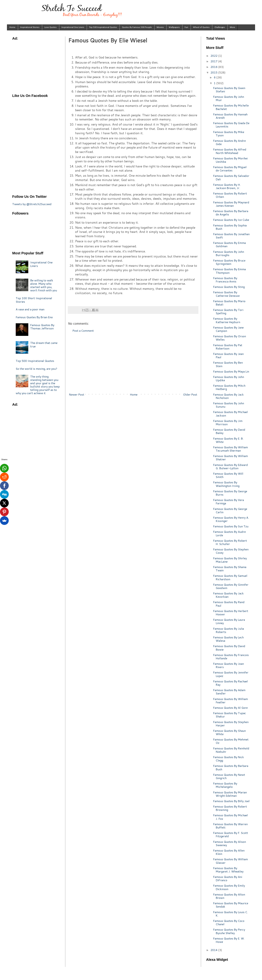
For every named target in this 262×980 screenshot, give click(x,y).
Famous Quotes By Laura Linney (229, 621)
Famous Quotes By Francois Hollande (231, 657)
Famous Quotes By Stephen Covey (231, 551)
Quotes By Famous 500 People (137, 27)
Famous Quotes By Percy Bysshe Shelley (229, 931)
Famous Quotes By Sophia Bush (230, 227)
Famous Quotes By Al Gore (230, 708)
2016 (214, 67)
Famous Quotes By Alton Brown (229, 896)
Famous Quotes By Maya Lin (231, 371)
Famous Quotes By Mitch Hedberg (229, 387)
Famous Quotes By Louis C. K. (230, 914)
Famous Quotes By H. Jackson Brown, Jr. (227, 186)
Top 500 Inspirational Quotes (103, 27)
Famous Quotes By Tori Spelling (228, 311)
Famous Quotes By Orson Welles (230, 338)
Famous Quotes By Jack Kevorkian (228, 595)
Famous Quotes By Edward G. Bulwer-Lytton (230, 466)
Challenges (220, 27)
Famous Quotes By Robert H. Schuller (230, 542)
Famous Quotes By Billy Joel (231, 801)
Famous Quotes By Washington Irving (226, 484)
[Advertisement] (133, 363)
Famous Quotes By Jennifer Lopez (231, 674)
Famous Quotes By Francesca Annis (225, 280)
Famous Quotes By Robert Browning (230, 808)
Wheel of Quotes (201, 27)
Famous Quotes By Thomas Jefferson (42, 327)
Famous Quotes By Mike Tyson (229, 134)
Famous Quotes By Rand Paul (229, 604)
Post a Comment (83, 331)
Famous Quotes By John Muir (229, 98)
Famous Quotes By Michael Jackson (230, 414)
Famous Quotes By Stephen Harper (231, 724)
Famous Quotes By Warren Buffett (230, 826)
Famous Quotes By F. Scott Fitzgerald (231, 834)
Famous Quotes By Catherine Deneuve (226, 294)
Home (12, 27)
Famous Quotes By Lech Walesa (228, 639)
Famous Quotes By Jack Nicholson (228, 396)
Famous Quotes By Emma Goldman (229, 244)
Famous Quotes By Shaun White (229, 732)
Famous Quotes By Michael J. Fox (230, 817)
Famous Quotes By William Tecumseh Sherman (230, 449)
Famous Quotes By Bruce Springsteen (229, 262)
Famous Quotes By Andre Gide (229, 142)
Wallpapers (174, 27)
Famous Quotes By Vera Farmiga (228, 502)
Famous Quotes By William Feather (230, 701)
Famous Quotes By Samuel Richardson (230, 577)
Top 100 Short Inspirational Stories (34, 300)
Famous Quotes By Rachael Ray (230, 683)
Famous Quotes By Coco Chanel (229, 922)
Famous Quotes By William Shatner (230, 458)
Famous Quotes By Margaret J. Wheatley (228, 870)
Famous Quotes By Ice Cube (231, 220)
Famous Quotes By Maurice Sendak (231, 905)
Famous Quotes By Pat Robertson (228, 347)
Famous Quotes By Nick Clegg (228, 759)
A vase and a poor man (30, 309)
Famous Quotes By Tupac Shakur (230, 715)
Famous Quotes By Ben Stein (228, 364)
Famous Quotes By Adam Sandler (229, 692)
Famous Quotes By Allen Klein (229, 852)
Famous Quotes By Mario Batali (229, 303)
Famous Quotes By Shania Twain (230, 569)
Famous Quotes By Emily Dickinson (229, 887)
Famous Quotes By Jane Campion (228, 329)
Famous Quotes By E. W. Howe (229, 940)
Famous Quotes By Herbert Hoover (231, 613)
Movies (160, 27)
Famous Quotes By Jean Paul (228, 355)
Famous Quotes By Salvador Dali (231, 177)
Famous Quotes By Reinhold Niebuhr (231, 750)
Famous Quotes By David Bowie (229, 648)
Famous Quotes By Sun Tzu (231, 526)
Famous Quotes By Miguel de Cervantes (230, 169)
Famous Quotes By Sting (229, 287)
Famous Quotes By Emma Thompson (229, 271)
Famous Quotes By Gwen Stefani (229, 90)
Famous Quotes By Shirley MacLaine (230, 560)
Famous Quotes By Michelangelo (225, 785)
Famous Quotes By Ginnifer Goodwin (231, 586)
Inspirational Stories (30, 27)
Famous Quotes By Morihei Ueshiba (230, 160)
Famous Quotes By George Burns (230, 493)
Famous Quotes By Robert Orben (230, 195)
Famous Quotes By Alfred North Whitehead (230, 151)
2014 (214, 950)
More (232, 27)
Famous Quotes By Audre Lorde (229, 533)
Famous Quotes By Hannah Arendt (230, 116)
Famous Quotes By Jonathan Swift (231, 236)
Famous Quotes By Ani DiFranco (228, 878)
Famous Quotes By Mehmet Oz (231, 741)
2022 (214, 56)
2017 (214, 61)
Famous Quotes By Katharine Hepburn (227, 320)
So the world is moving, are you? (36, 369)
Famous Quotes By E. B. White (228, 440)
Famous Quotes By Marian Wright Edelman (230, 794)
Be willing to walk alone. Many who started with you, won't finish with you (44, 285)
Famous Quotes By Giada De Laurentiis (231, 125)
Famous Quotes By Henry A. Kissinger (231, 519)
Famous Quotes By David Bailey (229, 431)
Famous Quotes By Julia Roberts (228, 630)
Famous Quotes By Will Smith (228, 475)
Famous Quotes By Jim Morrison (228, 422)
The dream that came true (44, 344)
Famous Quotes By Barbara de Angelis (231, 213)
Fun (186, 27)
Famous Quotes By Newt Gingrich (229, 776)
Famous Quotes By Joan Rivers (228, 665)
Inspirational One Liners (73, 27)
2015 (214, 72)
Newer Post (77, 394)
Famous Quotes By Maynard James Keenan (231, 204)
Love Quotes (50, 27)
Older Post (190, 394)
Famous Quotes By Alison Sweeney (230, 843)
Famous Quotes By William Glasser (230, 861)
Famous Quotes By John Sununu (229, 405)
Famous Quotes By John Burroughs (229, 253)
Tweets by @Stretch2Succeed (32, 204)
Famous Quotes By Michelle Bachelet (231, 107)
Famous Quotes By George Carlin (230, 510)
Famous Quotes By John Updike (229, 378)
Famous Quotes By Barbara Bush (231, 767)
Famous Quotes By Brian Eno (34, 317)
